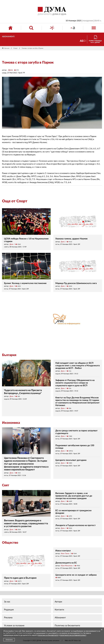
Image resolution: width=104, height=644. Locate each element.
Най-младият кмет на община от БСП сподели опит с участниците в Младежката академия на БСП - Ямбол (78, 366)
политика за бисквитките (48, 635)
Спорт (16, 48)
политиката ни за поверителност (73, 635)
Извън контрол (63, 551)
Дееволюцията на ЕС (66, 563)
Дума (10, 70)
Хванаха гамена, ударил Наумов (71, 239)
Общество (10, 543)
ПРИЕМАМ (9, 640)
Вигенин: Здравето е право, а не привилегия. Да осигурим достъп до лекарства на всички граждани (74, 496)
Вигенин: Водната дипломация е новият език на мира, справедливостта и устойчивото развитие (26, 524)
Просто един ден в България (20, 578)
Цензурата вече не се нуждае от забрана (76, 575)
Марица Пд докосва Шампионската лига (76, 283)
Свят (6, 485)
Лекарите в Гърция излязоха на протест (75, 525)
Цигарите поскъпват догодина (71, 460)
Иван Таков (65, 553)
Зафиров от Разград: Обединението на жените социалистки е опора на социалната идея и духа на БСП (75, 383)
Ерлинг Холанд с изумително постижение (25, 283)
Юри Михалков (67, 566)
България (9, 355)
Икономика (11, 423)
